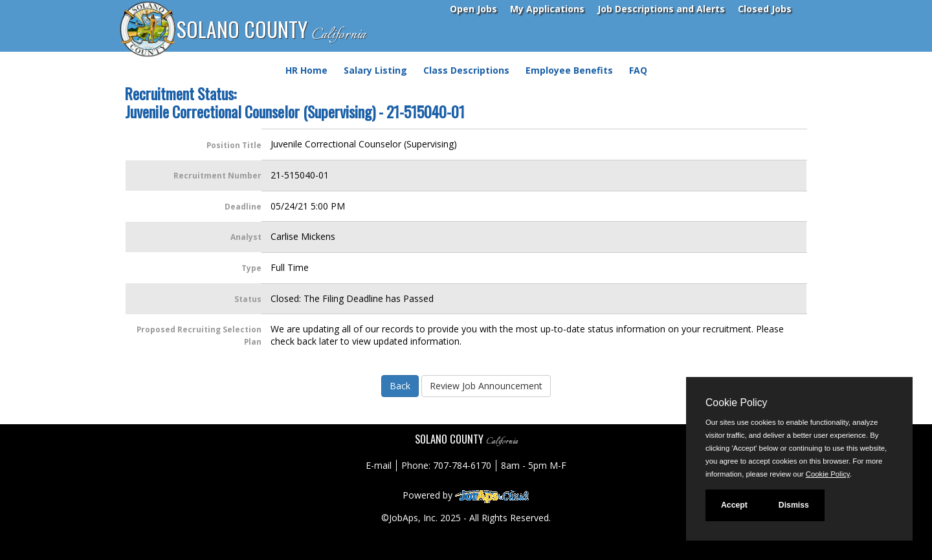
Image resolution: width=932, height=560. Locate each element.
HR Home (306, 70)
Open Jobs (473, 9)
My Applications (547, 9)
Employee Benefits (569, 70)
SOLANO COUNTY (271, 30)
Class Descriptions (466, 70)
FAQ (638, 70)
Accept (734, 505)
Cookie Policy (736, 403)
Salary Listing (375, 70)
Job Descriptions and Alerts (661, 9)
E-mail (379, 465)
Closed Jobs (765, 9)
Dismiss (794, 505)
